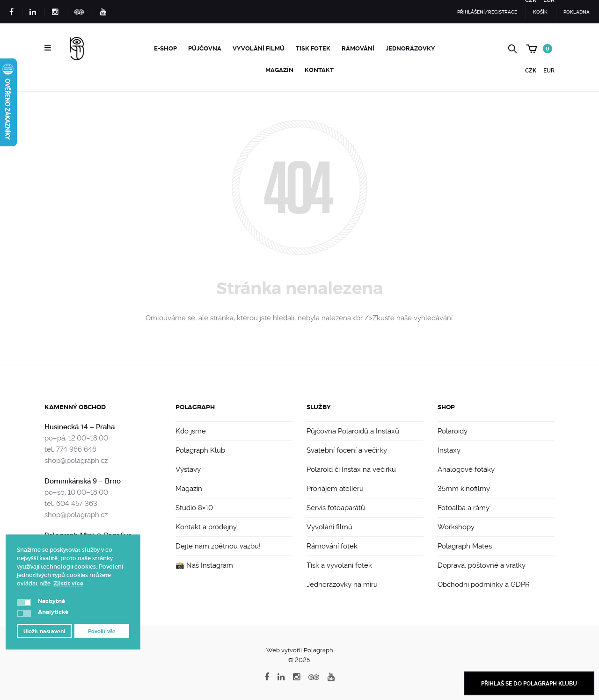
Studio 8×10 (194, 508)
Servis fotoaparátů (336, 508)
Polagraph (195, 407)
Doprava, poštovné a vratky (482, 565)
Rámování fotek (332, 546)
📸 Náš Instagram (204, 565)
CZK (531, 71)
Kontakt (319, 70)
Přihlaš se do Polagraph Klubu (529, 684)
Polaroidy (453, 431)
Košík (540, 12)
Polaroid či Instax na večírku (351, 469)
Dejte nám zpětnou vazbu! (218, 546)
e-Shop (165, 48)
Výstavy (188, 469)
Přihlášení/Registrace (487, 12)
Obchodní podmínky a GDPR (484, 585)
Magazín (279, 70)
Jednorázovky (410, 48)
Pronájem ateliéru (335, 489)
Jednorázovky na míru (342, 585)
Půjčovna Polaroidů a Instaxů (353, 431)
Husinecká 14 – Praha (80, 427)
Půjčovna (205, 48)
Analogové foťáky (466, 469)
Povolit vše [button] (102, 631)
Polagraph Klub (200, 450)
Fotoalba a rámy (464, 508)
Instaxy (449, 450)
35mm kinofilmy (464, 489)
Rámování (358, 48)
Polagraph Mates (465, 546)
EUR (549, 71)
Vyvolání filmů (259, 48)
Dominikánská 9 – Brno (83, 481)
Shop (446, 407)
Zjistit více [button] (68, 584)
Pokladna (577, 12)
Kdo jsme (191, 431)
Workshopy (456, 527)
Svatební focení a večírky (347, 450)
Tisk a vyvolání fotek (339, 565)
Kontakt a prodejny (206, 527)
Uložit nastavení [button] (44, 631)
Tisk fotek (313, 48)
